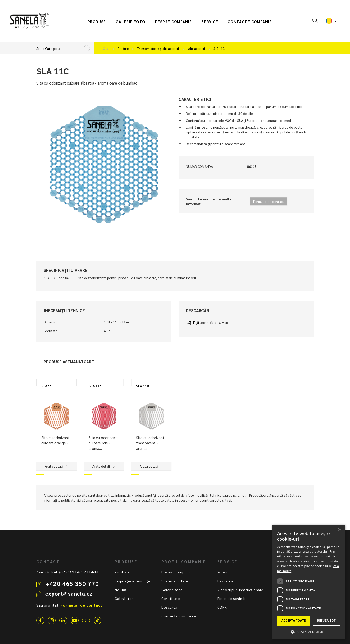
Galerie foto (131, 22)
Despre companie (173, 22)
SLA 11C (219, 49)
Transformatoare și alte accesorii (158, 49)
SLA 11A (95, 386)
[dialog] (309, 582)
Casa (106, 49)
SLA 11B (143, 386)
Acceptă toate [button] (294, 621)
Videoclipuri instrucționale (240, 590)
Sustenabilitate (175, 581)
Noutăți (121, 590)
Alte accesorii (197, 49)
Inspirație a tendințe (132, 581)
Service (210, 22)
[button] (309, 631)
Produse (97, 22)
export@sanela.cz (69, 593)
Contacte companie (250, 22)
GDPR (222, 607)
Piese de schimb (231, 598)
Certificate (171, 598)
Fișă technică (203, 322)
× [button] (340, 530)
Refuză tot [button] (326, 621)
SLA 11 (47, 386)
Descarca (169, 607)
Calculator (124, 598)
